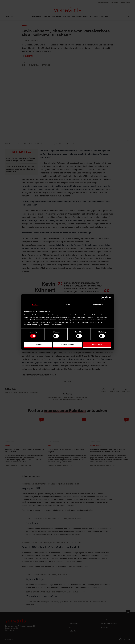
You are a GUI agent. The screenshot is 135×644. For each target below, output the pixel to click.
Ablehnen (38, 345)
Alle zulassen (97, 345)
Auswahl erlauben (67, 345)
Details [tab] (68, 305)
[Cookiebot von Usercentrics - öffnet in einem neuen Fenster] (102, 298)
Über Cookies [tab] (98, 305)
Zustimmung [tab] (37, 305)
